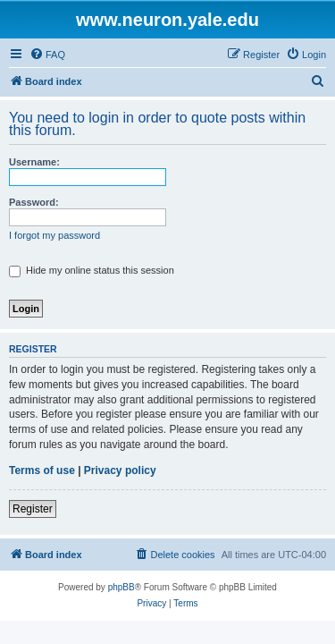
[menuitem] (47, 55)
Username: (34, 162)
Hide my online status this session (92, 270)
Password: (34, 202)
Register (33, 509)
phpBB (121, 587)
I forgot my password (54, 235)
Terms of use (42, 470)
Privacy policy (120, 470)
